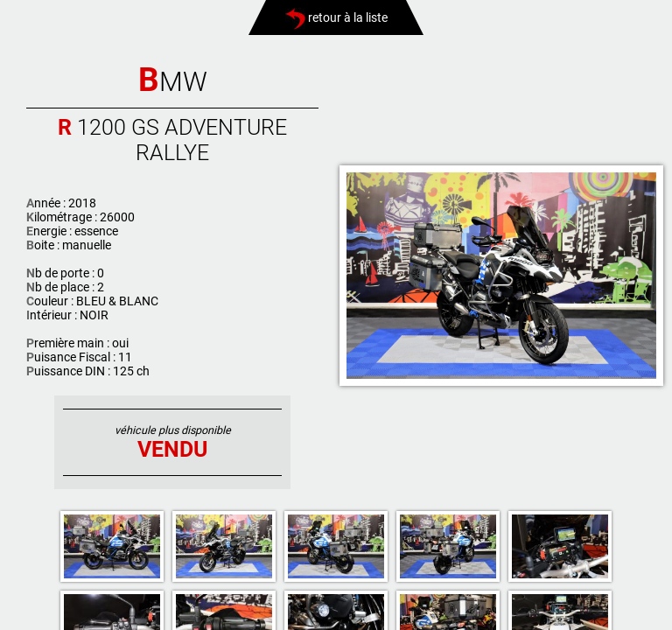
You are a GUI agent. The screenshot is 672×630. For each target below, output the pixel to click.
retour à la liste (336, 17)
